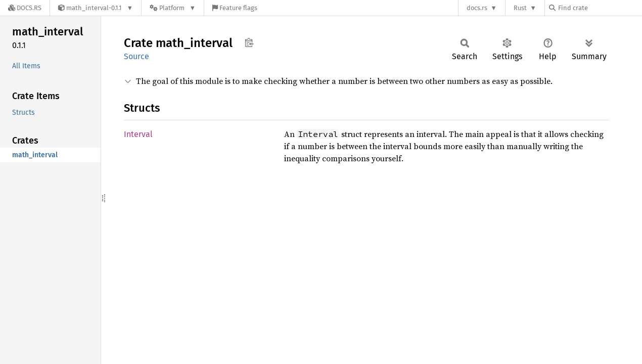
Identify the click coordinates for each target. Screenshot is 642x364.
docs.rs (477, 8)
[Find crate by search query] (600, 8)
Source (136, 56)
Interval (138, 134)
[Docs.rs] (25, 8)
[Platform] (173, 8)
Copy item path (249, 42)
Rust (520, 8)
